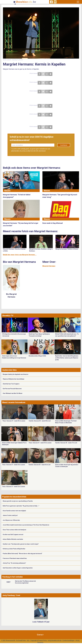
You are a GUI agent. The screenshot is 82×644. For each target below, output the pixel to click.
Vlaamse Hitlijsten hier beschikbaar (14, 379)
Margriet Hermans (49, 266)
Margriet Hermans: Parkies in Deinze (67, 249)
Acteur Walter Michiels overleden (13, 539)
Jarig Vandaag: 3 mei (11, 595)
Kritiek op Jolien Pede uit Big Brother (14, 549)
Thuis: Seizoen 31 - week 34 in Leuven (40, 443)
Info (28, 640)
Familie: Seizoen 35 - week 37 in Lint (66, 443)
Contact (40, 635)
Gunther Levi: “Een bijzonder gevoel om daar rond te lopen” (21, 544)
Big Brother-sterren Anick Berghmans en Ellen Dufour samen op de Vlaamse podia (67, 358)
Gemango (40, 642)
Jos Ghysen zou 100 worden (11, 520)
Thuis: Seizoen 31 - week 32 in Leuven (14, 487)
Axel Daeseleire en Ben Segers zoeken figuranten (18, 568)
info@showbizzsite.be (55, 640)
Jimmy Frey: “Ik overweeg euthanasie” (14, 563)
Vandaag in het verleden (12, 577)
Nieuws (7, 191)
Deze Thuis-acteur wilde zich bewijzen (14, 530)
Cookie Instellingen (68, 640)
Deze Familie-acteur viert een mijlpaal (14, 511)
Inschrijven (64, 145)
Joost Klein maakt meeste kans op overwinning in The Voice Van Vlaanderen (26, 525)
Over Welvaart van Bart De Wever (13, 393)
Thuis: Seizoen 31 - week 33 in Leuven (14, 465)
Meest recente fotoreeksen (14, 402)
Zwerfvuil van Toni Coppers (11, 384)
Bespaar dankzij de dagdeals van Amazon (16, 374)
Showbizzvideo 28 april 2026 (37, 356)
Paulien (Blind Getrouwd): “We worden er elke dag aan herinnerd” (23, 554)
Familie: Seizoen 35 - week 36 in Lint (40, 465)
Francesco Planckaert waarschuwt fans (15, 558)
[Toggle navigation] (78, 2)
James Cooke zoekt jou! (10, 515)
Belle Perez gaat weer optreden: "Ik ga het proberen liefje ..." (21, 506)
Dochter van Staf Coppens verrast (13, 535)
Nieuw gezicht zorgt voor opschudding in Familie (18, 501)
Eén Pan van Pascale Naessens (12, 389)
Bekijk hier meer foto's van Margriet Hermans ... (20, 255)
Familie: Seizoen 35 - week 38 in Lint (40, 421)
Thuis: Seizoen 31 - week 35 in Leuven (14, 421)
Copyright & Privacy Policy (39, 640)
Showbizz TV (8, 316)
